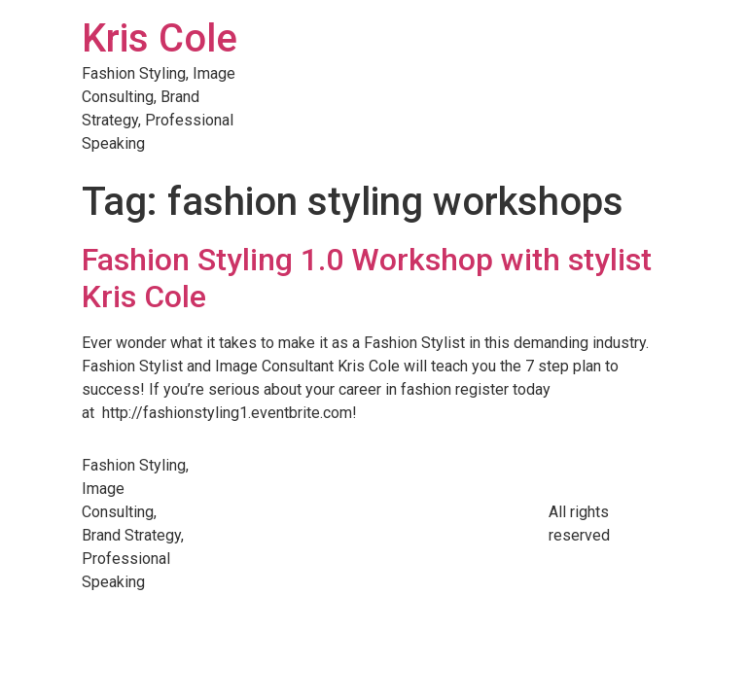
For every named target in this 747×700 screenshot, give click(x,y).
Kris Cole (160, 38)
